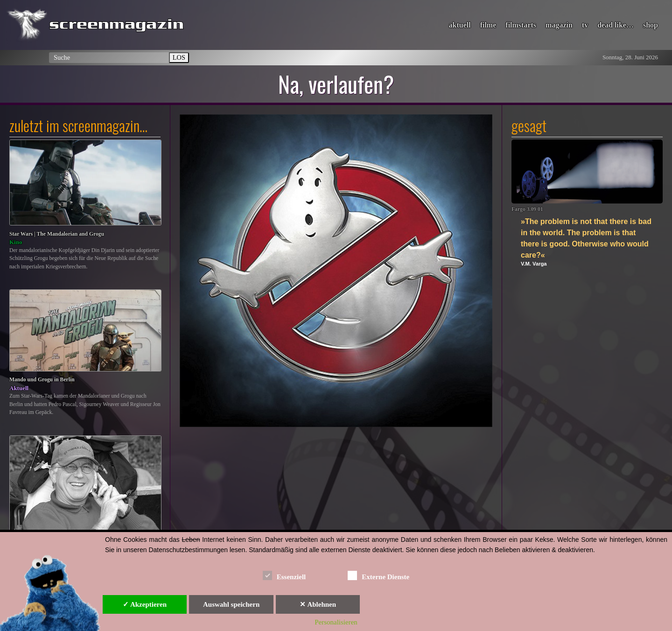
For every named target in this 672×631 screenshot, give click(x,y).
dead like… (616, 25)
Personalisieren (336, 622)
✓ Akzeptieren (145, 604)
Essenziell (284, 575)
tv (585, 25)
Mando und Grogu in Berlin (42, 380)
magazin (559, 25)
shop (651, 25)
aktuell (460, 25)
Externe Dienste (378, 575)
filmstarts (521, 25)
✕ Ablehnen (318, 604)
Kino (16, 242)
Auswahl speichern (231, 604)
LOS (179, 57)
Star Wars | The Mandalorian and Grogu (57, 234)
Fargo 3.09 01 (527, 209)
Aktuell (19, 388)
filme (488, 25)
